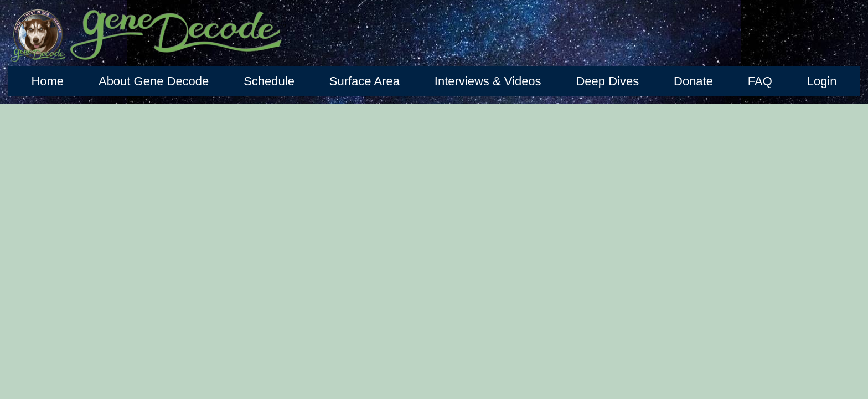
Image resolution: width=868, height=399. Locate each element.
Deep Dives (607, 81)
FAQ (760, 81)
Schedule (269, 81)
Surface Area (365, 81)
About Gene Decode (154, 81)
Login (822, 81)
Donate (693, 81)
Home (47, 81)
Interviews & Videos (488, 81)
